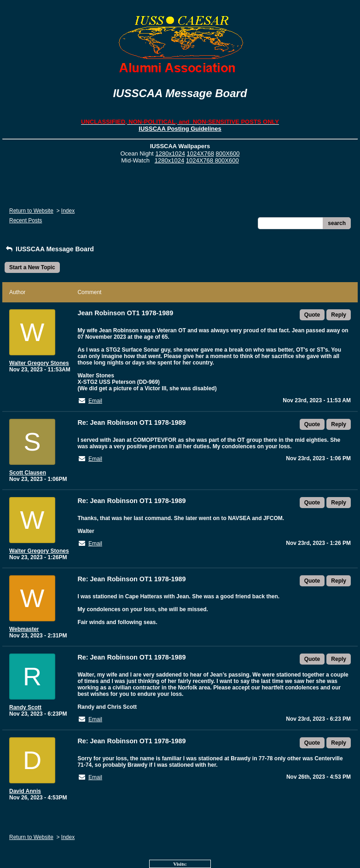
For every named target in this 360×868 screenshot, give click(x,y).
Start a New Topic (32, 267)
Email (95, 401)
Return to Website (31, 211)
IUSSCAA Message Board (49, 249)
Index (68, 211)
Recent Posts (26, 220)
